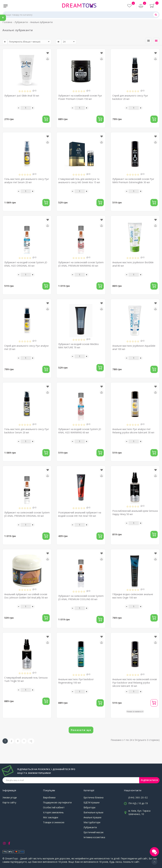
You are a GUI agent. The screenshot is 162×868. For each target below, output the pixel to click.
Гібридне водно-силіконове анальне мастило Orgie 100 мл (133, 596)
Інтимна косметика (94, 837)
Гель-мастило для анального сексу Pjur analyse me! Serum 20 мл (27, 181)
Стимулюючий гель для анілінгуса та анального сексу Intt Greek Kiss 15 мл (79, 181)
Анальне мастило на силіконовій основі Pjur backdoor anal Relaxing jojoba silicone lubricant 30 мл (135, 683)
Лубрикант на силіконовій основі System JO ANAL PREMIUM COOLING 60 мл (81, 598)
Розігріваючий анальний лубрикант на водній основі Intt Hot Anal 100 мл (80, 514)
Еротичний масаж (94, 832)
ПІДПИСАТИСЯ (149, 780)
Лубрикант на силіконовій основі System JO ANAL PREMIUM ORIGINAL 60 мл (27, 514)
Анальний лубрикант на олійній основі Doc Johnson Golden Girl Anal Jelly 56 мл (26, 596)
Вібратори (89, 807)
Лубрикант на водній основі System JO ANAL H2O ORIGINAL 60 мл (26, 264)
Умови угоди (10, 797)
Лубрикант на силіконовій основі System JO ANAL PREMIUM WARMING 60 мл (81, 264)
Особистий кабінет (54, 807)
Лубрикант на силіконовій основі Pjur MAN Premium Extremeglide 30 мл (133, 181)
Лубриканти (90, 827)
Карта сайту (9, 802)
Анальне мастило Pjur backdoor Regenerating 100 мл (76, 681)
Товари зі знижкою (54, 822)
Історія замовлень (53, 812)
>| (31, 741)
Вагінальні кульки (93, 812)
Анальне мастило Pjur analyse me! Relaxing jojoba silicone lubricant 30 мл (133, 431)
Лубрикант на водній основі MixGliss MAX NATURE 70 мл (79, 346)
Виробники (49, 797)
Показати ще (81, 730)
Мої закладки (51, 817)
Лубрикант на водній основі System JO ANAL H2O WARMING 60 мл (80, 431)
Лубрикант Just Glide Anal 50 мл (22, 96)
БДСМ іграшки (92, 802)
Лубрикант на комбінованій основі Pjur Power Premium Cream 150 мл (80, 97)
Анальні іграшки (92, 817)
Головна (7, 22)
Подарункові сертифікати (57, 802)
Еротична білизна (93, 797)
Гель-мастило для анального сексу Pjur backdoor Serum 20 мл (27, 431)
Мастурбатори (92, 822)
